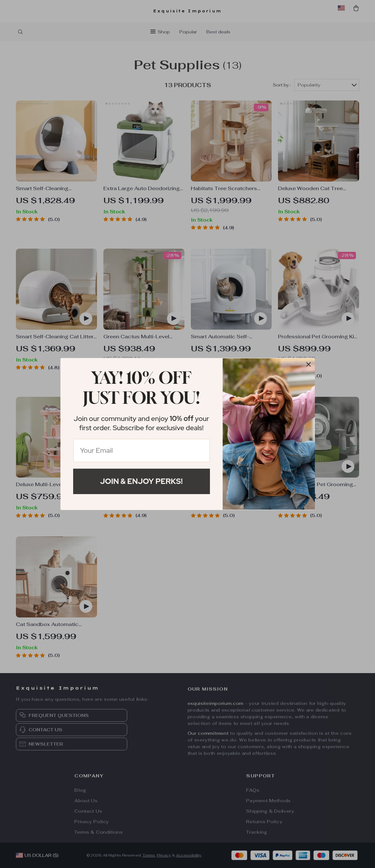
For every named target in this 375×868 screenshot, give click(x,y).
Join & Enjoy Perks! (142, 481)
